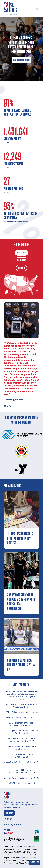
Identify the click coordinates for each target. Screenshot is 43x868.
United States (22, 253)
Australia (21, 268)
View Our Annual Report (21, 60)
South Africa (21, 260)
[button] (5, 406)
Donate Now (35, 862)
